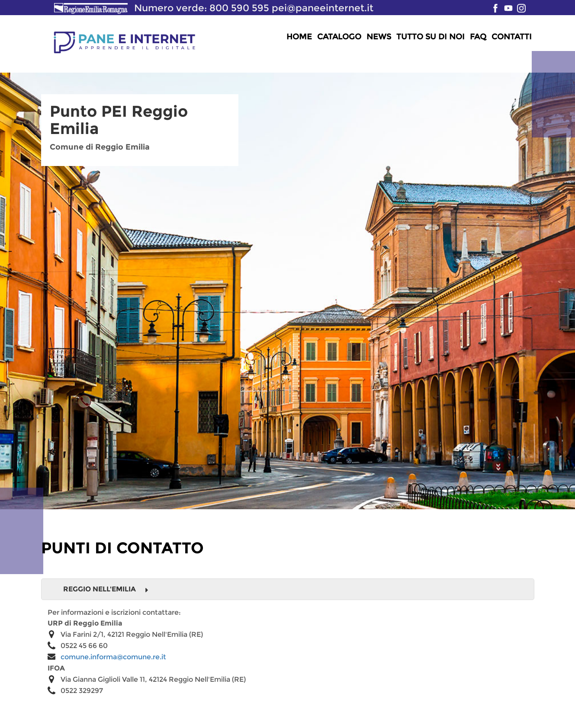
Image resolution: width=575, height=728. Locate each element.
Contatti (512, 37)
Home (299, 37)
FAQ (478, 37)
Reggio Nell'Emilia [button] (106, 589)
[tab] (288, 589)
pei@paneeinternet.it (323, 8)
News (379, 37)
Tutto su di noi (430, 37)
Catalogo (339, 37)
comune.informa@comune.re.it (113, 657)
